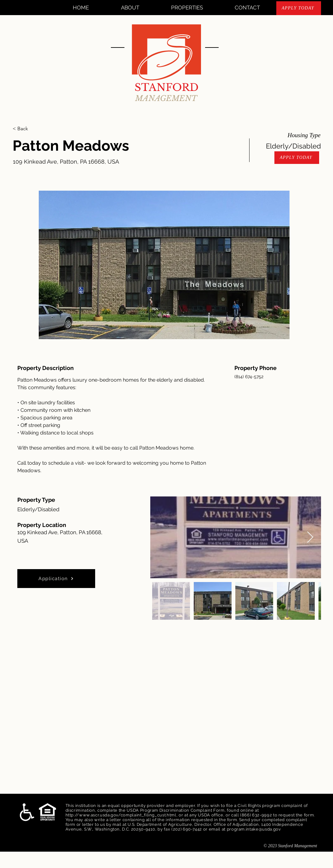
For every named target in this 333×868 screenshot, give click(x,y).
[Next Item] (310, 538)
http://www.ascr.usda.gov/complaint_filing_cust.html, (122, 815)
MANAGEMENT (166, 98)
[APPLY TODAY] (299, 8)
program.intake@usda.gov (254, 829)
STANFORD (166, 87)
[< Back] (35, 129)
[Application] (56, 579)
